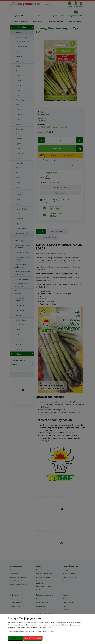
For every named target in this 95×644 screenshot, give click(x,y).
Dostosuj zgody (15, 638)
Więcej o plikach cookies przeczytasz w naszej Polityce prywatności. (31, 631)
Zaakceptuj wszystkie (33, 638)
